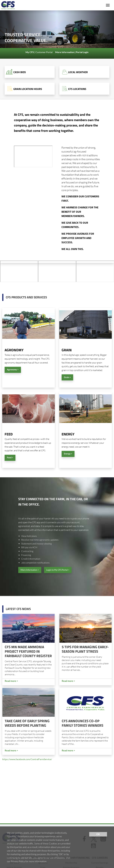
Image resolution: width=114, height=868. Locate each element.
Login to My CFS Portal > (58, 570)
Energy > (68, 454)
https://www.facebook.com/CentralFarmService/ (27, 759)
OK (98, 834)
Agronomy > (13, 370)
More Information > (30, 570)
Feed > (10, 458)
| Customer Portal (39, 52)
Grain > (67, 377)
